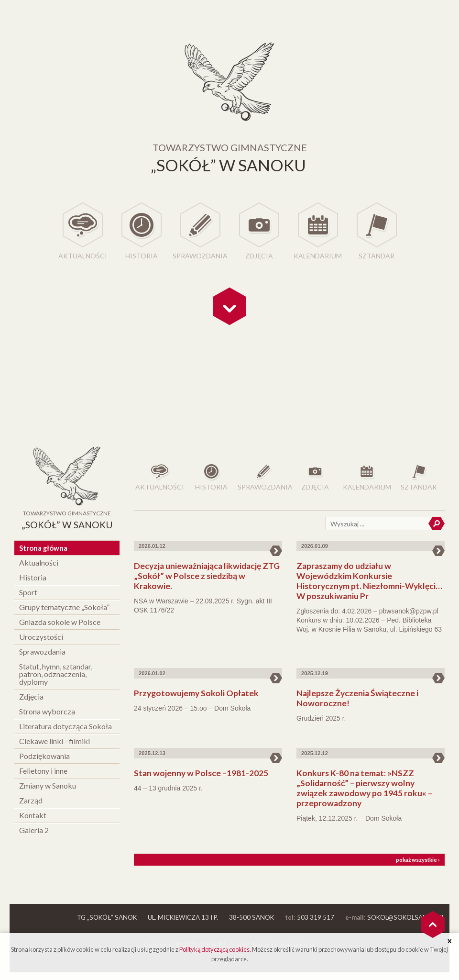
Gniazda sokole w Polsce (60, 622)
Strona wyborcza (47, 711)
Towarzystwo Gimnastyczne (67, 521)
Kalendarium (318, 256)
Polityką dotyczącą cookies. (215, 949)
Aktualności (83, 256)
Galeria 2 (34, 830)
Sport (28, 592)
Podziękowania (44, 756)
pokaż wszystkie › (418, 860)
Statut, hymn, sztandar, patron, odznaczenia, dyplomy (56, 674)
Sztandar (377, 256)
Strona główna (43, 548)
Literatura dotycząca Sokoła (66, 726)
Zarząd (31, 800)
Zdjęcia (259, 256)
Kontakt (33, 815)
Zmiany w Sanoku (48, 785)
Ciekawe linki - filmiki (55, 741)
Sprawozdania (200, 256)
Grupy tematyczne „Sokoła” (64, 607)
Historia (142, 256)
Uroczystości (41, 637)
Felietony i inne (43, 771)
